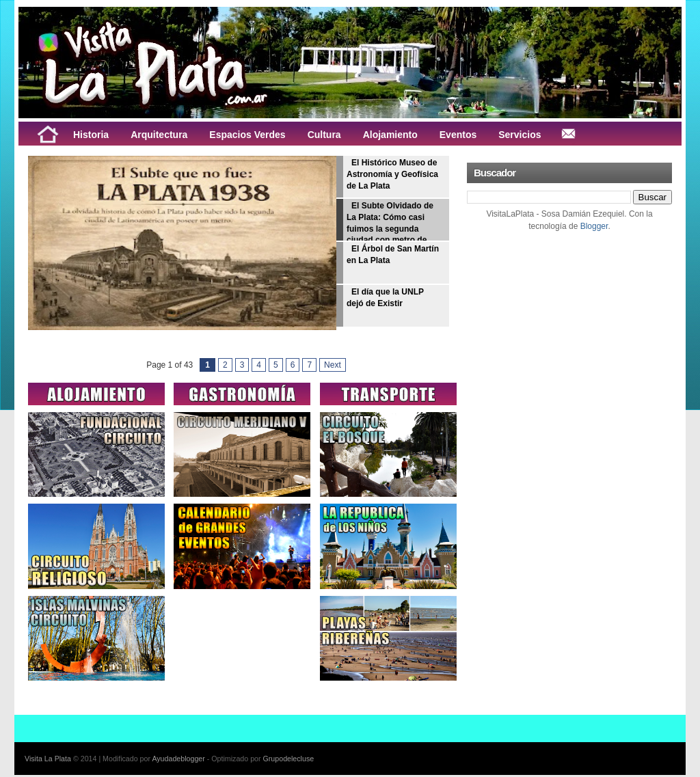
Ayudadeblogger (178, 759)
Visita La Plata (48, 759)
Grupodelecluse (289, 759)
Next (333, 365)
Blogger (594, 226)
